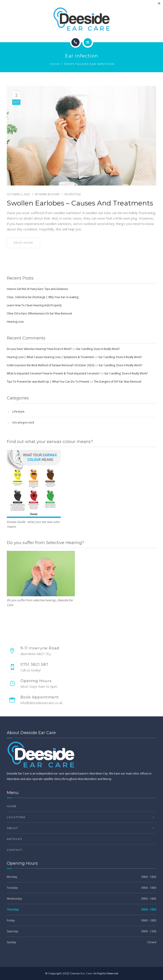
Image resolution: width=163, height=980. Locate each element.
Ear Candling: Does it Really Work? (98, 349)
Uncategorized (23, 422)
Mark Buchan (49, 194)
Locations (16, 817)
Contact (15, 850)
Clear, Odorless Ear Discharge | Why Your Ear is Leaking (43, 297)
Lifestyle (74, 194)
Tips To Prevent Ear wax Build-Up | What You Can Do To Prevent (48, 382)
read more (23, 243)
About (12, 828)
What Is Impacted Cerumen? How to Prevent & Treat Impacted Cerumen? (53, 373)
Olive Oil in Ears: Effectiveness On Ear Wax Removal (39, 313)
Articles (14, 839)
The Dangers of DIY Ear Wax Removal (118, 382)
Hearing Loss (15, 322)
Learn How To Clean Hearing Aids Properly (34, 305)
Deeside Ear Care (81, 973)
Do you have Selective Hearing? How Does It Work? (39, 349)
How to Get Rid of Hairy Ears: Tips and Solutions (37, 289)
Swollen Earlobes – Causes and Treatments (80, 203)
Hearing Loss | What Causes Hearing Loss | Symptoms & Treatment (50, 357)
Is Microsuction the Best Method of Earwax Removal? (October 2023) (50, 365)
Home (55, 64)
